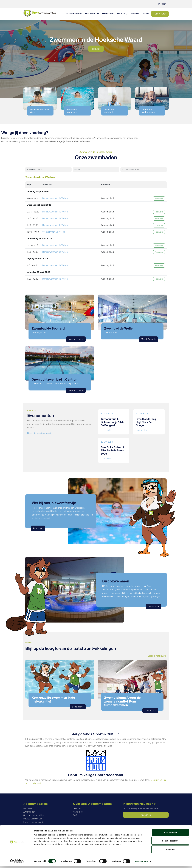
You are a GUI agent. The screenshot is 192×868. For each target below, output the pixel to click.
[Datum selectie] (94, 170)
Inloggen (162, 4)
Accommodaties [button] (74, 13)
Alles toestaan (170, 834)
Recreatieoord (92, 13)
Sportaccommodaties (34, 815)
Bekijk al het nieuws (157, 656)
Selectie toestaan (170, 842)
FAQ (75, 815)
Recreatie (28, 808)
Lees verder (106, 430)
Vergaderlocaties (31, 826)
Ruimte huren (160, 14)
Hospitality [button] (122, 13)
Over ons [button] (135, 13)
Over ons (77, 808)
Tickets (145, 13)
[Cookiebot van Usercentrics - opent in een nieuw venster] (17, 863)
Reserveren (159, 198)
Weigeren (170, 851)
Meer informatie (76, 339)
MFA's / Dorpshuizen (33, 819)
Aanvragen (38, 528)
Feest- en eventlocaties (34, 822)
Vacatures (78, 812)
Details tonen (141, 863)
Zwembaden (108, 13)
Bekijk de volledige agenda (40, 433)
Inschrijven (146, 815)
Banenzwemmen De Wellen (55, 198)
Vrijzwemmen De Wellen (54, 232)
